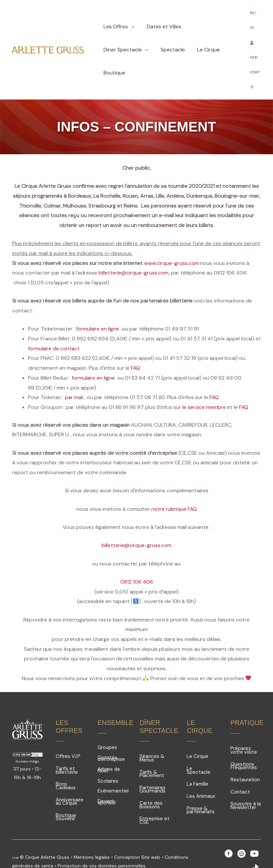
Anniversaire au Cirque (70, 782)
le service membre (204, 387)
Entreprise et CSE (154, 801)
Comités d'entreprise (111, 739)
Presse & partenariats (201, 790)
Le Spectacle (198, 751)
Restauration (245, 760)
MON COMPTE (255, 54)
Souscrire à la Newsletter (246, 786)
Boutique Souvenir (66, 797)
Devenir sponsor (107, 782)
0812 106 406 (136, 562)
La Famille (197, 764)
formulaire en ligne (98, 309)
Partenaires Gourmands (152, 770)
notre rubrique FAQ (174, 489)
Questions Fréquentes (244, 746)
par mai (74, 377)
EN (252, 17)
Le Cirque (197, 737)
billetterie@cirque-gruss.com (134, 253)
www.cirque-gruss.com (172, 243)
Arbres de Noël (109, 750)
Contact (240, 772)
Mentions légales (92, 837)
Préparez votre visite (244, 730)
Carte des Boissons (151, 785)
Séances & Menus (152, 738)
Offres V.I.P (68, 737)
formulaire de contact (54, 329)
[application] (130, 17)
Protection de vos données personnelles (102, 846)
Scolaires (108, 761)
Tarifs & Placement (152, 754)
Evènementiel (113, 771)
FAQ (136, 348)
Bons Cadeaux (66, 766)
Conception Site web (138, 837)
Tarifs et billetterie (67, 751)
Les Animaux (201, 776)
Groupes (107, 728)
